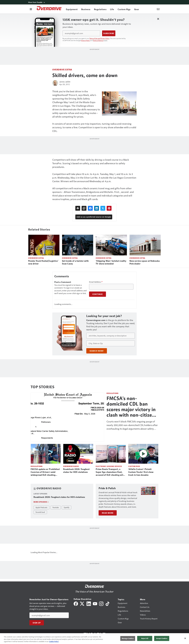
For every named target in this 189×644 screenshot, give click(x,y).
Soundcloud (40, 512)
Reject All (145, 638)
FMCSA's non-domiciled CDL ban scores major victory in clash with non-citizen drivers (131, 407)
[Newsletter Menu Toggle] (158, 9)
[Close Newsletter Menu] (158, 19)
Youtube (56, 507)
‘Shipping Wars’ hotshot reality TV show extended (111, 262)
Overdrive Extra (62, 69)
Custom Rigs (134, 466)
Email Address (96, 282)
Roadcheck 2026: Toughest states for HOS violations (76, 471)
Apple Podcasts (41, 507)
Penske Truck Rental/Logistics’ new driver (43, 262)
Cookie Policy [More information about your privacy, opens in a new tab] (54, 641)
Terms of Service (98, 40)
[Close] (185, 638)
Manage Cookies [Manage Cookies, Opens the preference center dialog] (128, 638)
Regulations (113, 393)
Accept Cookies (162, 638)
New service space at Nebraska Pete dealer (145, 262)
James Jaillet (65, 82)
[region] (94, 639)
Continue (98, 294)
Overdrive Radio (71, 466)
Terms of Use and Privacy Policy (100, 38)
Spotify (67, 507)
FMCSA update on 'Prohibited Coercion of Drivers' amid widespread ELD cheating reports (45, 472)
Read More (108, 510)
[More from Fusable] (94, 2)
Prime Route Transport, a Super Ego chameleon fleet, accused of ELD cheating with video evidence (110, 472)
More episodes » (41, 502)
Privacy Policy (85, 40)
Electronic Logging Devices (109, 466)
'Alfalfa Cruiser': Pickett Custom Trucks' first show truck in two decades (141, 472)
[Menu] (31, 9)
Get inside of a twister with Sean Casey (75, 262)
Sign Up (37, 621)
